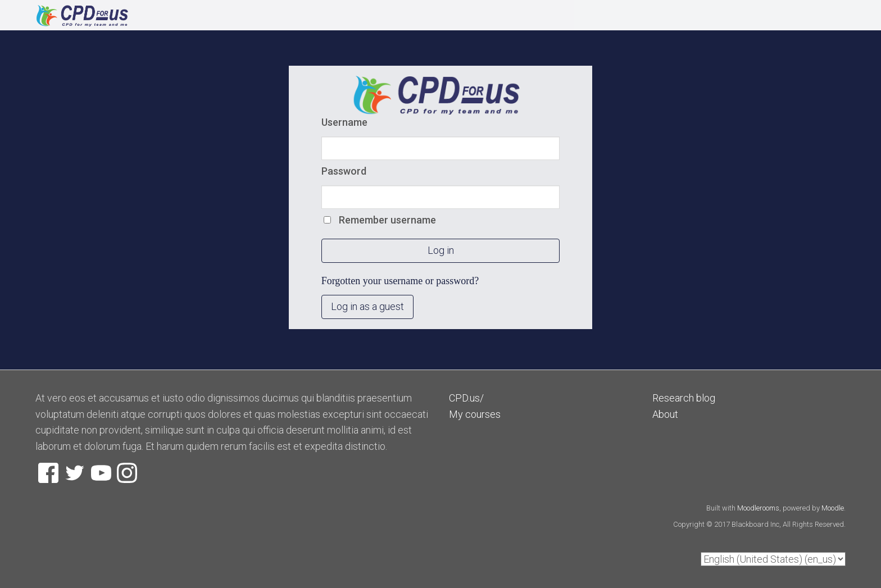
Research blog (684, 398)
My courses (475, 414)
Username (344, 122)
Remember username (387, 220)
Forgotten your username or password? (400, 281)
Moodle (833, 508)
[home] (196, 16)
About (665, 414)
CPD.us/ (466, 398)
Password (344, 171)
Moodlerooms (758, 508)
